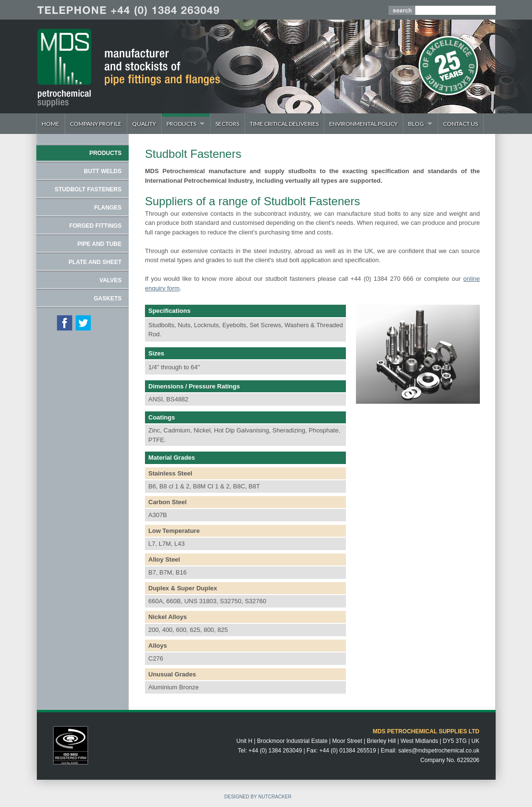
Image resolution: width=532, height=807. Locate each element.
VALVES (111, 280)
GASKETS (108, 298)
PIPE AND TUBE (100, 244)
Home (50, 124)
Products (183, 124)
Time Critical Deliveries (284, 124)
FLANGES (108, 208)
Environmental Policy (363, 124)
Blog (418, 124)
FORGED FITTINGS (95, 226)
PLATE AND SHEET (95, 262)
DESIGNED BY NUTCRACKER (258, 797)
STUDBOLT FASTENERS (88, 189)
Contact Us (460, 124)
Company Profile (96, 124)
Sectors (227, 124)
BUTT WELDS (103, 171)
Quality (144, 124)
